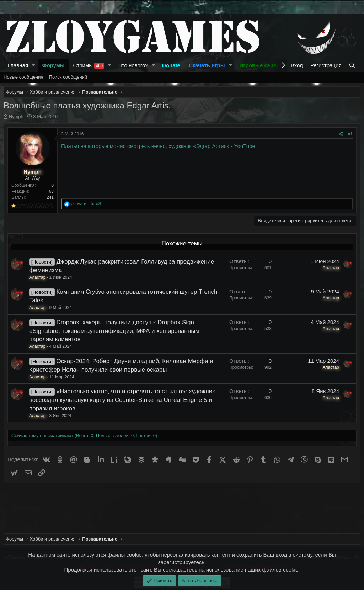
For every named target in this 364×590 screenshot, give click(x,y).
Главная (18, 65)
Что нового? (133, 65)
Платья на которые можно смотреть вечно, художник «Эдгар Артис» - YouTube (158, 146)
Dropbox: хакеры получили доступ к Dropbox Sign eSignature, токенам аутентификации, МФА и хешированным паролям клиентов (114, 331)
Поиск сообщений (68, 77)
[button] (33, 65)
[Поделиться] (341, 134)
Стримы (89, 65)
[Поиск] (353, 65)
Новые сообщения (23, 77)
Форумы (53, 65)
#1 (350, 134)
